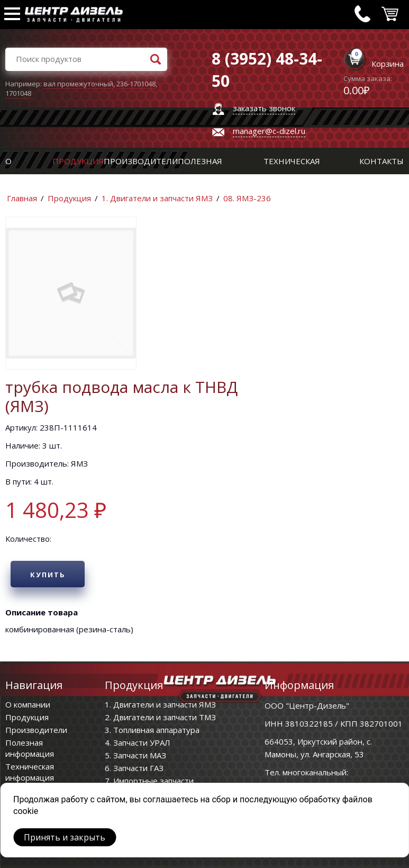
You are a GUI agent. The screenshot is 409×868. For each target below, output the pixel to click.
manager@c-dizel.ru (269, 131)
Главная (22, 198)
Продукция (78, 161)
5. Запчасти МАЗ (135, 755)
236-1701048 (136, 84)
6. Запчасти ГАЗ (134, 768)
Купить (48, 575)
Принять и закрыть (65, 837)
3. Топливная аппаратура (152, 730)
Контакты (381, 161)
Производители (141, 161)
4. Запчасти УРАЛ (138, 742)
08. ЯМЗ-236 (247, 198)
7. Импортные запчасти (149, 781)
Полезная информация (30, 748)
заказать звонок (264, 108)
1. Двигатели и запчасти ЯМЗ (157, 198)
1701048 (18, 93)
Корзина (388, 64)
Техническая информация (30, 772)
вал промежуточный (78, 84)
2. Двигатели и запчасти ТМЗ (160, 717)
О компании (28, 704)
